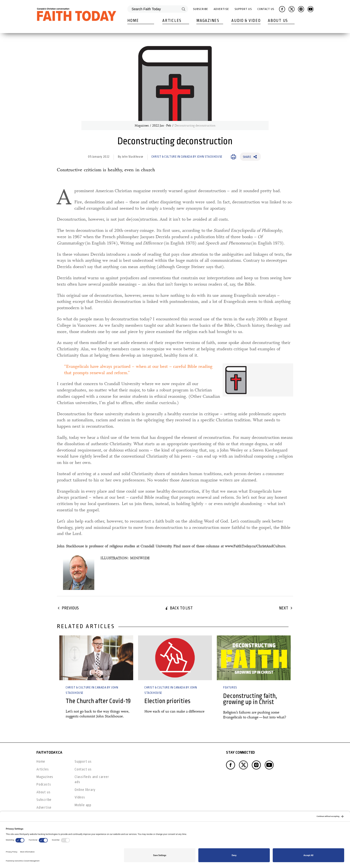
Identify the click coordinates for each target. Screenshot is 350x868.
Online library (85, 790)
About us (43, 792)
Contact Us (266, 9)
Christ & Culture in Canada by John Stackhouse (187, 157)
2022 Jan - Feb (162, 126)
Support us (83, 761)
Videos (80, 797)
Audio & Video (246, 21)
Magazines (208, 21)
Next (284, 608)
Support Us (243, 9)
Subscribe (200, 9)
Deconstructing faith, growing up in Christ (250, 699)
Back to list (181, 608)
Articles (172, 21)
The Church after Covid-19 (98, 701)
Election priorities (167, 701)
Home (133, 21)
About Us (278, 21)
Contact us (83, 769)
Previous (70, 608)
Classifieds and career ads (92, 779)
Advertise (221, 9)
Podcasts (44, 784)
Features (230, 687)
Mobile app (83, 805)
